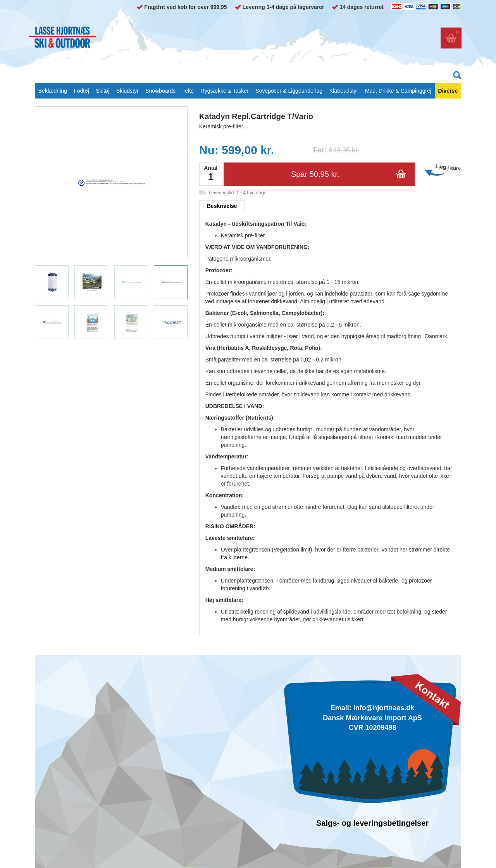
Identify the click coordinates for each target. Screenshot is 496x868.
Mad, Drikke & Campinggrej (398, 91)
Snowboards (160, 91)
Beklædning (53, 91)
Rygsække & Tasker (225, 91)
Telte (188, 91)
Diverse (448, 91)
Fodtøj (81, 91)
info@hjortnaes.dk (384, 708)
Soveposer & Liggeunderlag (289, 91)
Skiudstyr (127, 91)
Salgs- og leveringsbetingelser (372, 823)
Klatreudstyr (344, 91)
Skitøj (102, 91)
